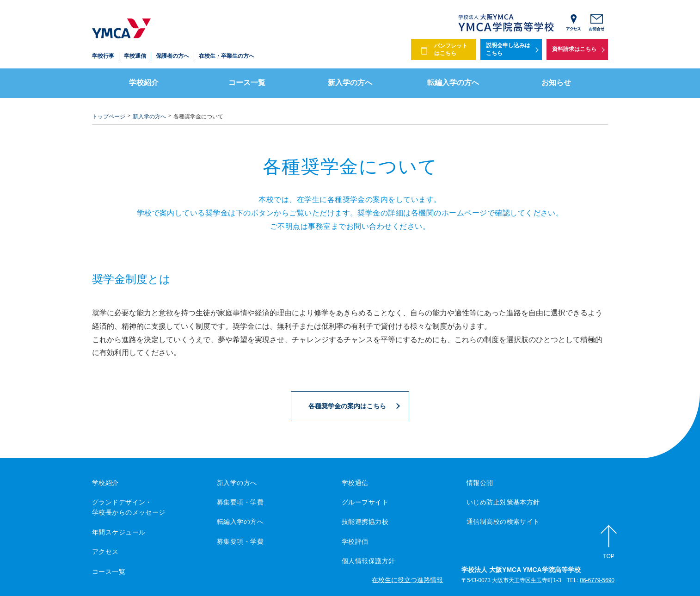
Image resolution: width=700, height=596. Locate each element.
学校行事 (103, 56)
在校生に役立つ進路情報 (407, 580)
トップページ (109, 117)
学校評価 (355, 541)
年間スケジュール (119, 532)
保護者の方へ (172, 56)
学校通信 (135, 56)
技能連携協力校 (365, 522)
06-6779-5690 (597, 580)
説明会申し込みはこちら (508, 49)
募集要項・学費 (240, 502)
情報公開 (480, 483)
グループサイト (365, 502)
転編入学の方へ (453, 83)
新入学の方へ (350, 83)
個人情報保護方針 (368, 561)
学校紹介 (144, 83)
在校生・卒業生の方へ (227, 56)
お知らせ (556, 83)
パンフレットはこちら (451, 50)
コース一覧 (247, 83)
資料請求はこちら (574, 49)
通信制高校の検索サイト (503, 522)
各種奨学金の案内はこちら (347, 406)
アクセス (105, 552)
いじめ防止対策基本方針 (503, 502)
